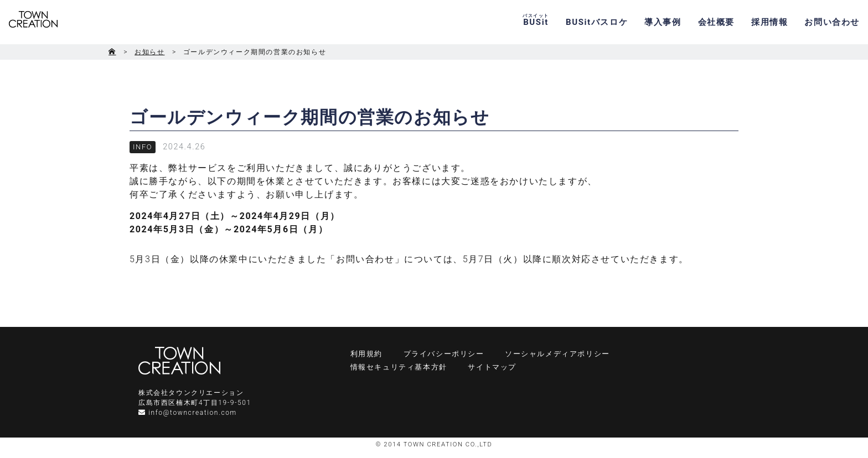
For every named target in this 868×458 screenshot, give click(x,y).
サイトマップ (492, 367)
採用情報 (769, 22)
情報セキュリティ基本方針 (399, 367)
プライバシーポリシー (444, 354)
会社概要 (716, 22)
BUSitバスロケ (597, 22)
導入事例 (663, 22)
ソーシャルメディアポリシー (557, 354)
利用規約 (366, 354)
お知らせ (149, 52)
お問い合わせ (832, 22)
